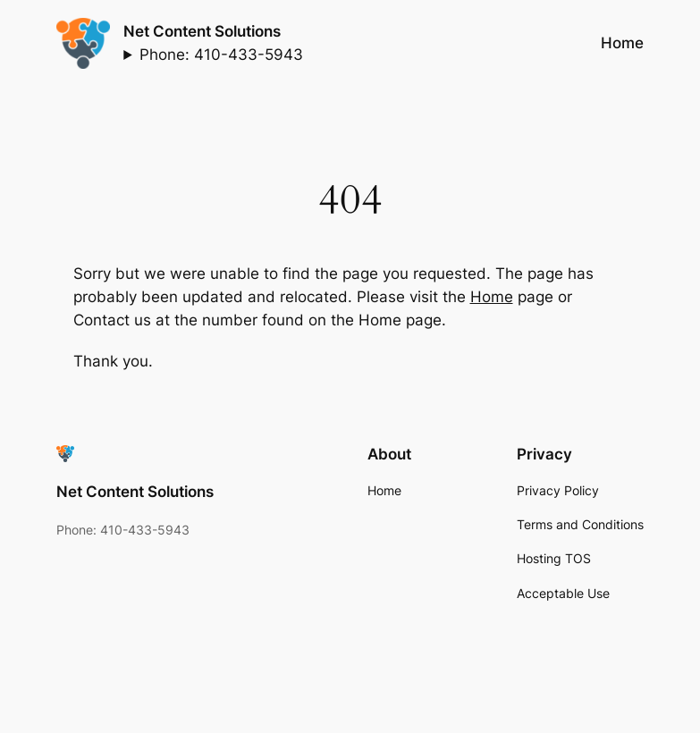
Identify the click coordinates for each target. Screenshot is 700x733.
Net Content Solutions (202, 31)
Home (492, 297)
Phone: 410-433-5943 (221, 55)
